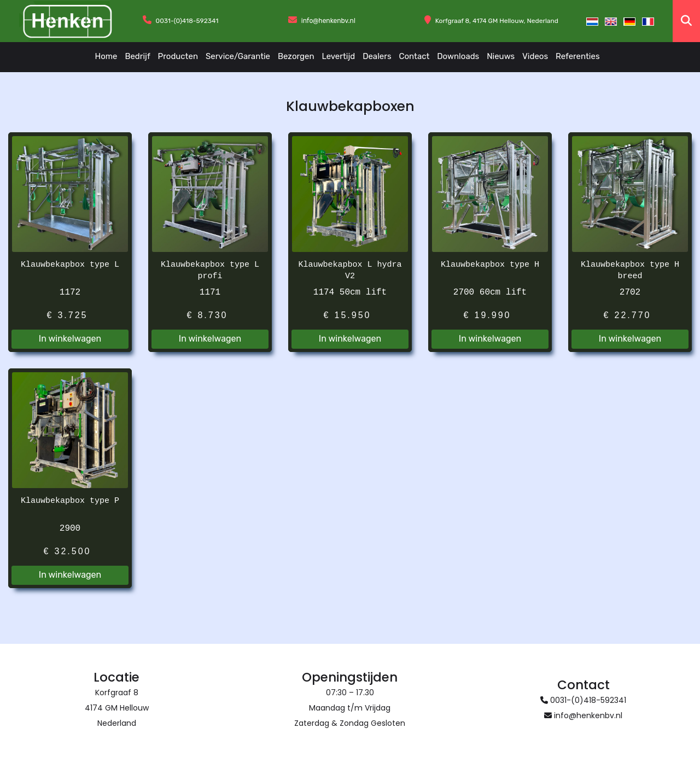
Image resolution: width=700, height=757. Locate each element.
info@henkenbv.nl (328, 21)
